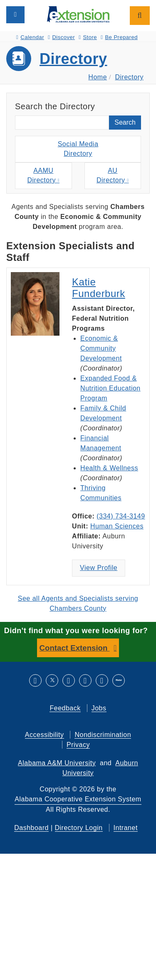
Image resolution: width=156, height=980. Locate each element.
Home (98, 77)
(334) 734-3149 (121, 516)
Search (125, 122)
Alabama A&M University (57, 763)
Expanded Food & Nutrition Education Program (110, 388)
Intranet (126, 828)
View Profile (99, 568)
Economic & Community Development (101, 348)
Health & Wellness (109, 468)
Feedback (65, 708)
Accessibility (45, 735)
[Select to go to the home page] (78, 14)
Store (88, 37)
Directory (73, 59)
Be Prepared (119, 37)
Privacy (78, 745)
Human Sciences (117, 526)
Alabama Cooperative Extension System (78, 799)
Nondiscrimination (103, 735)
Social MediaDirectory (78, 149)
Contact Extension (75, 648)
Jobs (99, 708)
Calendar (30, 37)
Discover (61, 37)
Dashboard (31, 828)
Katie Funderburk (99, 288)
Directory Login (79, 828)
